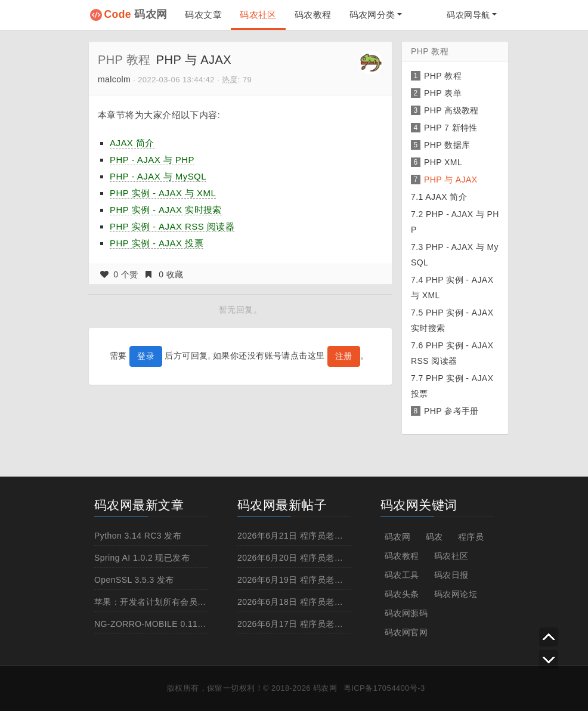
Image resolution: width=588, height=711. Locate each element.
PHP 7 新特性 (451, 128)
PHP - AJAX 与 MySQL (158, 176)
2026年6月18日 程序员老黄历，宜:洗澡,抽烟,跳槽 (333, 602)
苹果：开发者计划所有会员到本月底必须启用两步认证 (197, 602)
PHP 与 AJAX (451, 180)
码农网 (136, 14)
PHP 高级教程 (451, 110)
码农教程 (313, 15)
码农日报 (451, 575)
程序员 (471, 537)
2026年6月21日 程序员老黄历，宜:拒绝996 (320, 536)
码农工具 (402, 575)
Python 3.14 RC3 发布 (138, 536)
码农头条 (402, 594)
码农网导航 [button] (468, 15)
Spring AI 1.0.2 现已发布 (142, 558)
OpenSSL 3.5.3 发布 (134, 580)
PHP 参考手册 (451, 411)
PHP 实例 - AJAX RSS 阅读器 (172, 226)
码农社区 (258, 15)
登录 (146, 356)
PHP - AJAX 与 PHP (152, 160)
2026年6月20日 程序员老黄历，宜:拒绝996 (320, 558)
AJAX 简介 (132, 143)
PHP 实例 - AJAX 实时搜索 (166, 210)
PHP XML (443, 162)
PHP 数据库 (447, 145)
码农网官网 (406, 632)
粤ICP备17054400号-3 (384, 688)
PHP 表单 (443, 93)
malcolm (114, 79)
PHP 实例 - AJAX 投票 (157, 243)
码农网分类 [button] (372, 15)
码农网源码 (406, 613)
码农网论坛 (456, 594)
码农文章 (203, 15)
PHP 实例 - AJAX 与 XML (163, 193)
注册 (344, 356)
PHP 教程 (124, 60)
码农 (434, 537)
